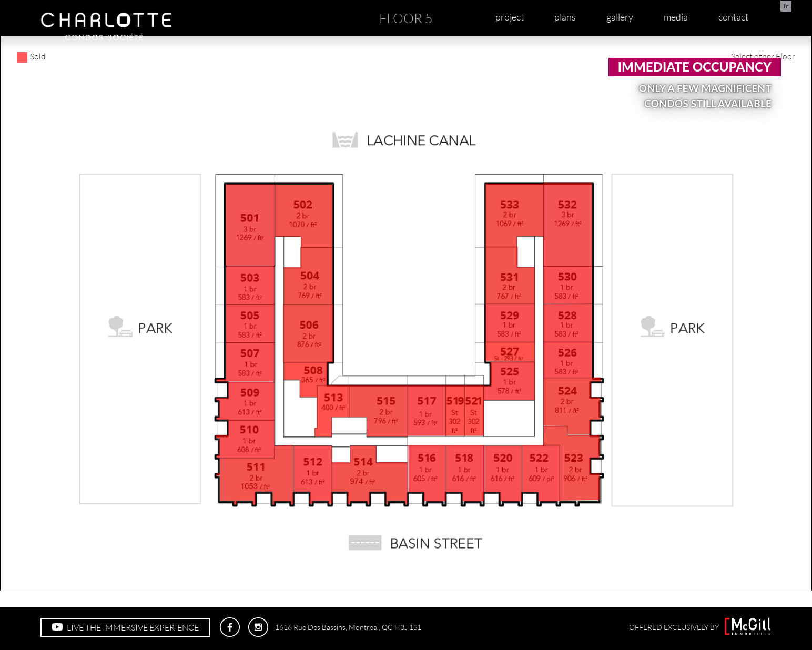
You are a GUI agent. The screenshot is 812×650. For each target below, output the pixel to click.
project (510, 17)
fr (786, 6)
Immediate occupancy (695, 67)
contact (733, 17)
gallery (620, 17)
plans (565, 17)
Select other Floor (763, 56)
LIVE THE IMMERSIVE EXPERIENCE (125, 627)
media (676, 17)
